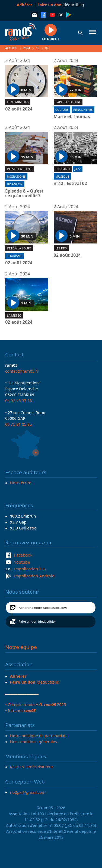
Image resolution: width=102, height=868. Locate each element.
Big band (63, 169)
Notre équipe (21, 647)
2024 (27, 48)
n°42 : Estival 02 (70, 184)
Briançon (15, 184)
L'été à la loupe (19, 248)
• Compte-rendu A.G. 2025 (36, 704)
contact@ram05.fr (22, 371)
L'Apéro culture (68, 102)
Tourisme (15, 256)
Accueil (11, 48)
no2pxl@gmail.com (28, 792)
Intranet (22, 710)
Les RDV (61, 248)
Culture (62, 110)
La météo (14, 315)
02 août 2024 (19, 109)
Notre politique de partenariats (39, 736)
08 (38, 48)
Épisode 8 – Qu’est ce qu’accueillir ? (24, 194)
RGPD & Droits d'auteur (32, 767)
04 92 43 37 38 (18, 401)
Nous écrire (21, 483)
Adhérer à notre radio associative (43, 608)
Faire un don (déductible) (37, 621)
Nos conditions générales (34, 742)
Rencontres (83, 110)
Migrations (16, 176)
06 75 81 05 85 (18, 424)
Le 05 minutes (18, 102)
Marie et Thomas (72, 117)
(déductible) (61, 5)
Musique (62, 176)
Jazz (78, 169)
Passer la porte (20, 169)
